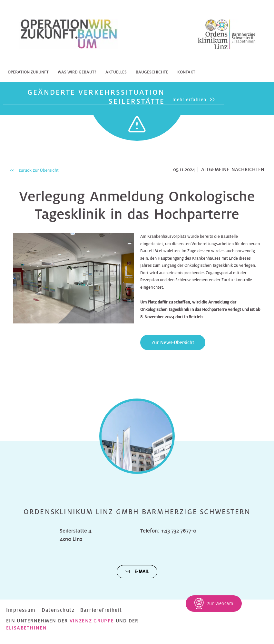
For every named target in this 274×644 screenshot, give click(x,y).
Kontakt (186, 72)
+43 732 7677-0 (179, 531)
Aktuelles (116, 72)
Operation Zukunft (28, 72)
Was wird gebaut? (77, 72)
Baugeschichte (152, 72)
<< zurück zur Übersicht (34, 170)
